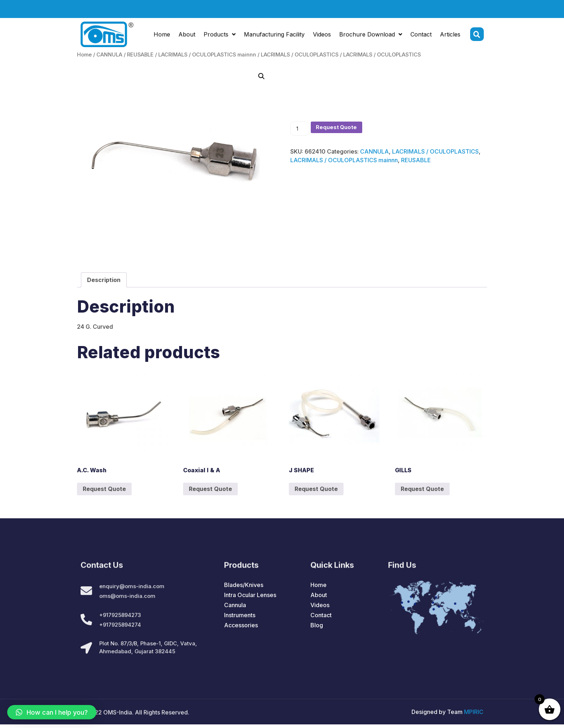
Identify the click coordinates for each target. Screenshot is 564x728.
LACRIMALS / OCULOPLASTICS (300, 55)
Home (162, 36)
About (187, 36)
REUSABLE (140, 55)
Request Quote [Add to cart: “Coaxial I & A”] (210, 489)
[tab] (104, 280)
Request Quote (340, 128)
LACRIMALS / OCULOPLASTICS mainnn (207, 55)
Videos (322, 36)
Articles (450, 36)
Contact (421, 36)
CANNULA (109, 55)
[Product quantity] (301, 129)
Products (220, 36)
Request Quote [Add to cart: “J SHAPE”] (316, 489)
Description (104, 280)
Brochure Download (371, 36)
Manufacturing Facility (274, 36)
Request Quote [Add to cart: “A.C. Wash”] (104, 489)
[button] (52, 712)
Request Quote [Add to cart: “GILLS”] (422, 489)
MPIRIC (474, 715)
